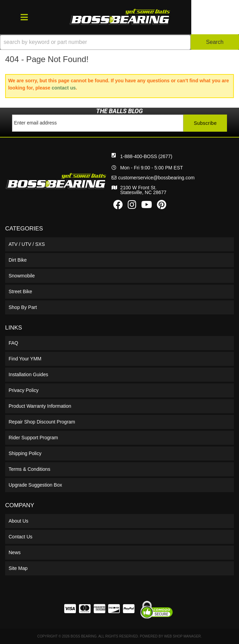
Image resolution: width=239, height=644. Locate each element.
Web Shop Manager (183, 636)
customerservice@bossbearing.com (156, 178)
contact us (64, 88)
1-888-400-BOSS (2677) (146, 156)
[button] (119, 42)
